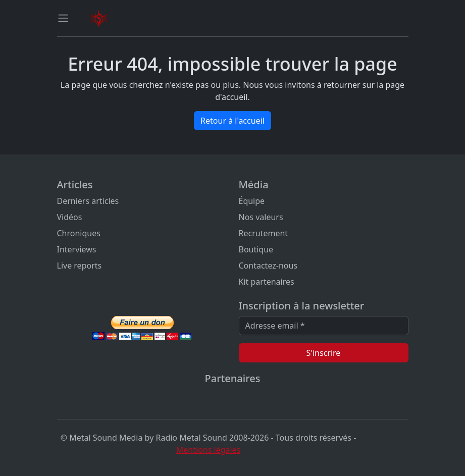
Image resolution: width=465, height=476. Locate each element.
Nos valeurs (261, 217)
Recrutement (264, 233)
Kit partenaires (267, 282)
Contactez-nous (268, 266)
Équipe (252, 201)
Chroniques (79, 233)
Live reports (80, 266)
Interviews (77, 249)
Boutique (256, 249)
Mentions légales (209, 450)
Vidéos (70, 217)
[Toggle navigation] (63, 18)
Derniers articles (88, 201)
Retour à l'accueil (232, 121)
